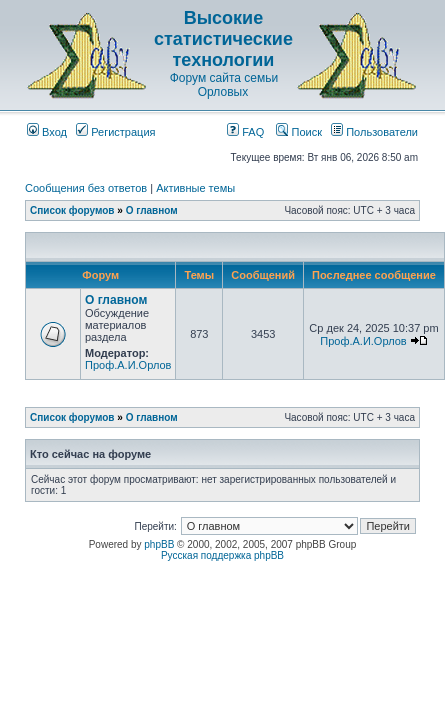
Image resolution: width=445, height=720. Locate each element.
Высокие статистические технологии (223, 39)
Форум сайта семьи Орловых (224, 85)
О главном (152, 210)
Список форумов (72, 210)
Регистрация (115, 132)
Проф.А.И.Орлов (128, 365)
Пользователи (374, 132)
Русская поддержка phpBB (222, 555)
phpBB (159, 544)
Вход (47, 132)
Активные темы (195, 188)
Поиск (299, 132)
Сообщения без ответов (86, 188)
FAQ (245, 132)
